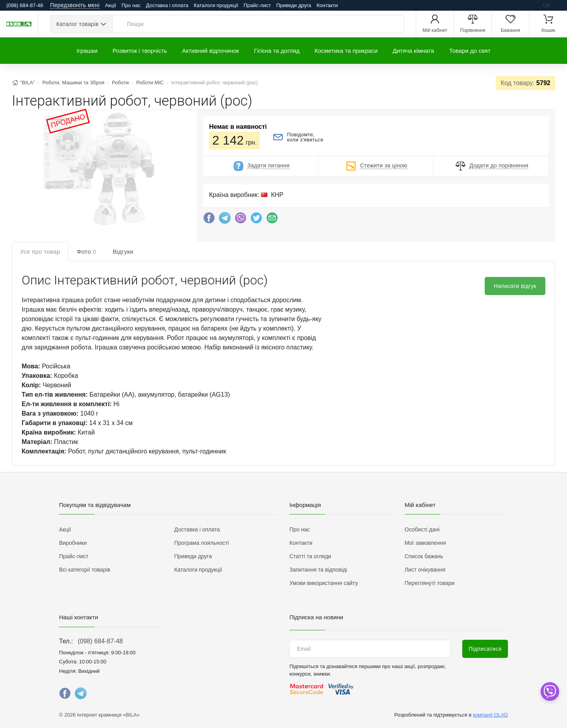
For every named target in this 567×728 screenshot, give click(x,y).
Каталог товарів (77, 24)
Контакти (327, 5)
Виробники (73, 543)
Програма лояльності (202, 543)
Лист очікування (425, 570)
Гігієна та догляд (277, 51)
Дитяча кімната (413, 51)
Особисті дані (422, 529)
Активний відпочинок (210, 51)
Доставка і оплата (167, 5)
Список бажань (424, 556)
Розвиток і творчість (140, 51)
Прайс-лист (257, 5)
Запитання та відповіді (318, 570)
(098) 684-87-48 (100, 641)
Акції (111, 5)
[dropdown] (549, 692)
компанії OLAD (490, 715)
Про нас (131, 5)
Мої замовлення (425, 543)
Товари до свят (470, 51)
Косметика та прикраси (346, 51)
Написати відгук (515, 286)
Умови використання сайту (324, 583)
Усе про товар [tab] (40, 252)
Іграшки (87, 51)
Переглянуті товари (430, 583)
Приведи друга (294, 5)
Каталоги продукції (216, 5)
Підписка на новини (316, 617)
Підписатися (485, 649)
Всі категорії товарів (85, 570)
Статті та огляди (310, 556)
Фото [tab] (86, 252)
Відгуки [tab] (123, 252)
